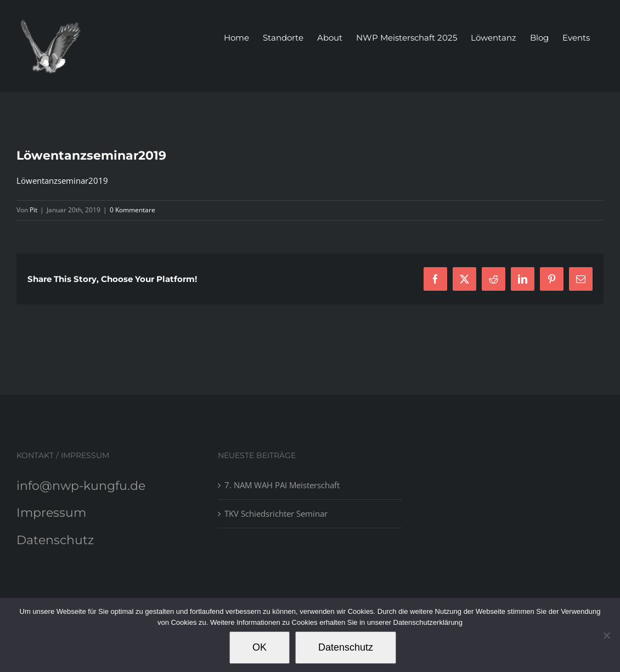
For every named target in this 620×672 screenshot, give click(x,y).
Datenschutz (55, 540)
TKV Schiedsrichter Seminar (276, 513)
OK (260, 647)
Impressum (51, 513)
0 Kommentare (133, 210)
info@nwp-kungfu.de (81, 486)
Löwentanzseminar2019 (62, 180)
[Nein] (606, 635)
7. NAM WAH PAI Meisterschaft (282, 485)
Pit (33, 210)
